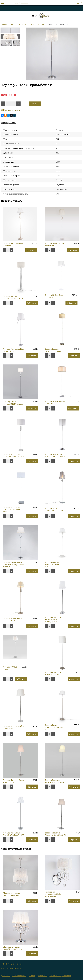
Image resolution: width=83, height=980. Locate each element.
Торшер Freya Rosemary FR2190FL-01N (54, 727)
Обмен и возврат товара (60, 976)
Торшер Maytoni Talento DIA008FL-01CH (13, 297)
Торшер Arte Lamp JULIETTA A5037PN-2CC (12, 509)
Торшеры (41, 24)
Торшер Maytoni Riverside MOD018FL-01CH (54, 564)
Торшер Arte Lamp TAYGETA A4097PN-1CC (13, 456)
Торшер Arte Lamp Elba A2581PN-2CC (14, 350)
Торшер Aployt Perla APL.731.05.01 (12, 620)
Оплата (32, 976)
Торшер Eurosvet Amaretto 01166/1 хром (55, 781)
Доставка (5, 976)
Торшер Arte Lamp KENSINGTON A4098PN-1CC (53, 619)
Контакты (42, 976)
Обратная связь (19, 976)
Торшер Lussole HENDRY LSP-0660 (53, 350)
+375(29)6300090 (21, 3)
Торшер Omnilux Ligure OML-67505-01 (54, 509)
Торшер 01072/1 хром (10, 668)
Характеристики (9, 123)
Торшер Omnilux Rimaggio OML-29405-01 (55, 834)
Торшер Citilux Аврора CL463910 (55, 402)
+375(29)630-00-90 (12, 964)
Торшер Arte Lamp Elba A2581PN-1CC (14, 727)
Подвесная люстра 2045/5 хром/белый (12, 894)
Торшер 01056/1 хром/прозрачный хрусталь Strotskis (14, 564)
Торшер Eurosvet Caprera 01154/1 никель (13, 403)
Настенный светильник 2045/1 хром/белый (53, 894)
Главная (4, 24)
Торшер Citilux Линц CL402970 (54, 296)
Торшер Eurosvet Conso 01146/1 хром (14, 781)
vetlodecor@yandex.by (12, 968)
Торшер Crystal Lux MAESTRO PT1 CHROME (55, 456)
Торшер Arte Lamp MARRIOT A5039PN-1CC (14, 834)
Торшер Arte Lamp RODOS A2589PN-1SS (54, 673)
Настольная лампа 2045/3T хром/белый (13, 948)
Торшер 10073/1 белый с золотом (13, 245)
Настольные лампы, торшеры (22, 24)
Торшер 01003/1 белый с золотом (55, 245)
